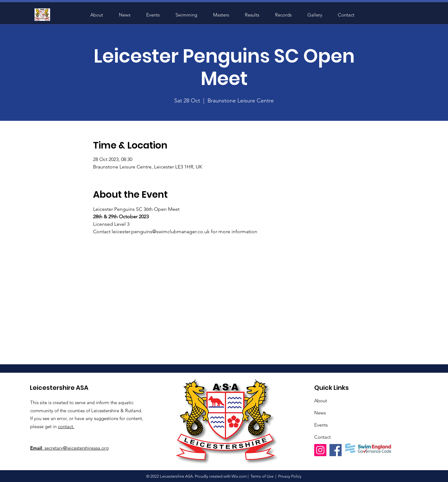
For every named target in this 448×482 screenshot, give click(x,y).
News (320, 413)
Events (321, 425)
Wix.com (239, 476)
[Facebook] (336, 450)
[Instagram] (320, 450)
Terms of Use (262, 476)
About (321, 401)
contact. (66, 426)
